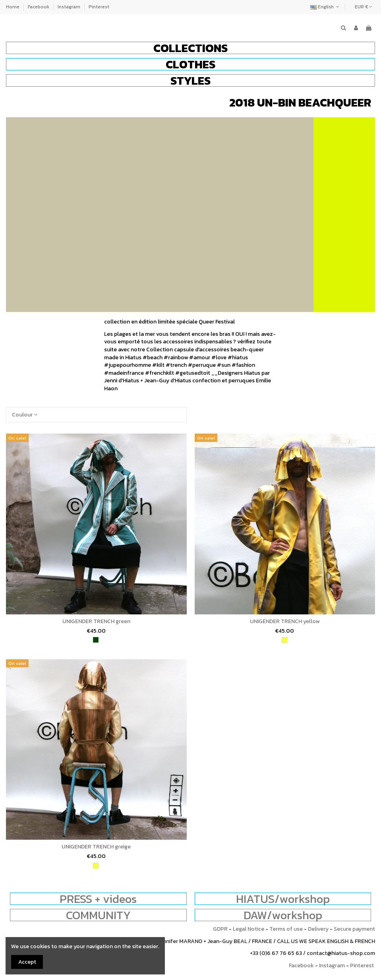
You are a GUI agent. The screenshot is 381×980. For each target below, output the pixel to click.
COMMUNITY (98, 915)
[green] (96, 640)
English (326, 7)
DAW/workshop (283, 915)
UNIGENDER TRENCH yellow (285, 621)
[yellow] (284, 640)
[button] (190, 48)
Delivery (318, 929)
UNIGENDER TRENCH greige (96, 847)
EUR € (364, 7)
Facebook (39, 7)
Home (13, 7)
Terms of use (286, 929)
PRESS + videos (98, 899)
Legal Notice (249, 929)
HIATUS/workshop (283, 899)
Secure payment (354, 929)
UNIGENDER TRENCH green (96, 621)
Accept (27, 962)
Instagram (70, 7)
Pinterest (99, 7)
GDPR (220, 929)
